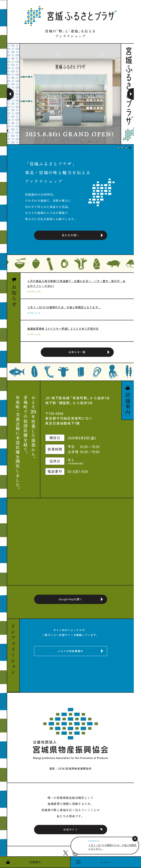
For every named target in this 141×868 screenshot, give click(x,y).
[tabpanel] (70, 94)
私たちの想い (70, 235)
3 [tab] (126, 148)
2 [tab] (122, 148)
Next (130, 94)
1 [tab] (118, 148)
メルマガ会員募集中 (70, 651)
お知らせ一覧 (77, 352)
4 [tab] (130, 148)
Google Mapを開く (71, 599)
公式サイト (70, 829)
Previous (11, 94)
